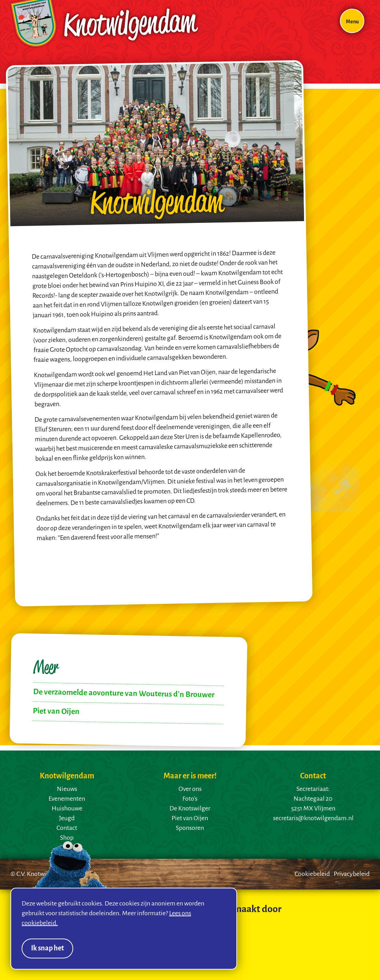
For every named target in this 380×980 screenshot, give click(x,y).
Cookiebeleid (312, 874)
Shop (67, 838)
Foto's (190, 799)
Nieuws (67, 789)
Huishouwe (67, 809)
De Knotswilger (190, 809)
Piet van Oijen (56, 711)
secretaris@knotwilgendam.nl (313, 818)
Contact (67, 828)
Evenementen (67, 799)
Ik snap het (47, 948)
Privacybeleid (352, 874)
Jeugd (67, 818)
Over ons (190, 789)
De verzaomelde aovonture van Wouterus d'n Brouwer (124, 694)
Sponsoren (190, 828)
